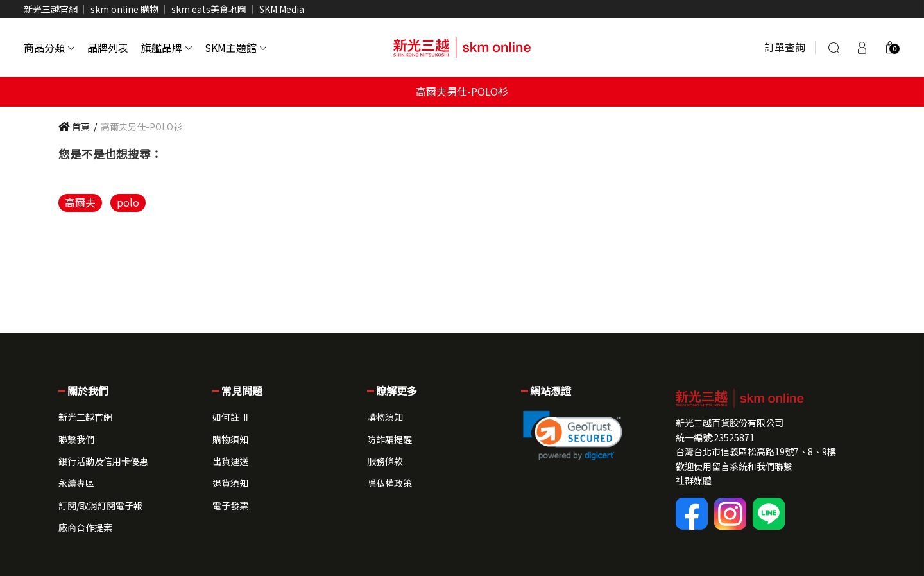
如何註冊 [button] (230, 417)
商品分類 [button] (49, 48)
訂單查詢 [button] (785, 47)
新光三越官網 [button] (85, 417)
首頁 (74, 127)
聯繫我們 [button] (76, 439)
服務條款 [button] (385, 461)
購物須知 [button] (230, 439)
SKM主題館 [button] (235, 48)
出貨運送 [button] (230, 461)
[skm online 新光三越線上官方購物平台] (462, 48)
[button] (890, 48)
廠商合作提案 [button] (85, 527)
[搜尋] (834, 48)
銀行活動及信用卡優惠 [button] (103, 461)
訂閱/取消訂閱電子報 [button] (100, 505)
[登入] (862, 48)
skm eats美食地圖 (209, 9)
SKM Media (282, 9)
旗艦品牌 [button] (167, 48)
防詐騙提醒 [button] (389, 439)
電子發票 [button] (230, 505)
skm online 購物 (124, 9)
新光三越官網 (51, 9)
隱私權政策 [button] (389, 483)
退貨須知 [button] (230, 483)
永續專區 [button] (76, 483)
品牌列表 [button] (108, 48)
